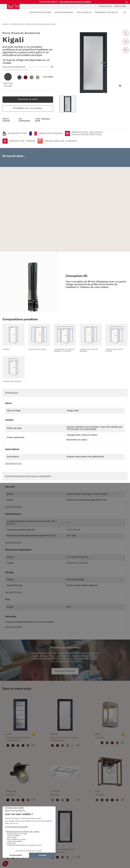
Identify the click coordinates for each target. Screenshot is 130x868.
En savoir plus (13, 507)
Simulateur (106, 6)
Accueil (6, 24)
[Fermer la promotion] (127, 2)
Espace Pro (120, 6)
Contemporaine (24, 121)
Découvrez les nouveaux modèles (75, 2)
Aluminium (6, 121)
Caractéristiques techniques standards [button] (28, 476)
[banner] (13, 6)
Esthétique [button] (12, 393)
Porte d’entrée (18, 24)
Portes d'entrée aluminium (38, 24)
